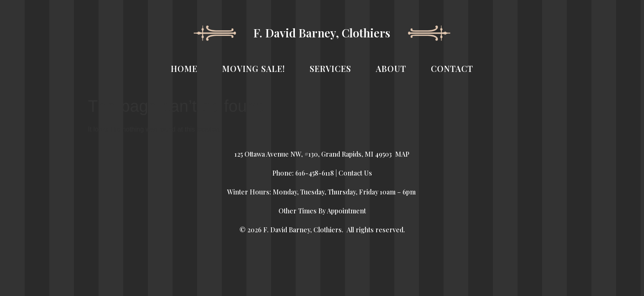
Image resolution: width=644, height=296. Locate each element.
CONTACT (452, 68)
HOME (184, 68)
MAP (402, 154)
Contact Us (355, 173)
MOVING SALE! (254, 68)
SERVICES (330, 68)
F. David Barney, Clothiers (322, 33)
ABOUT (391, 68)
